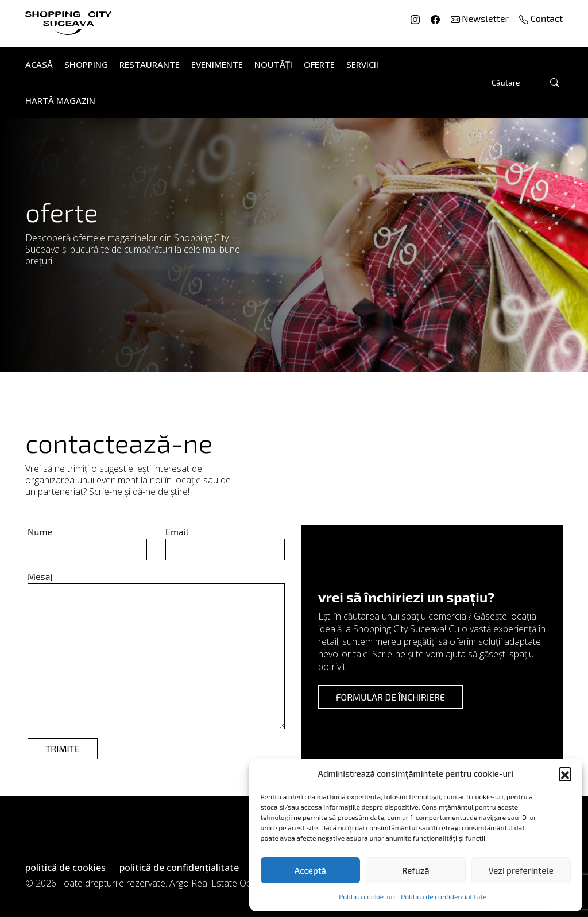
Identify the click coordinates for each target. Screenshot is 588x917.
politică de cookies (65, 868)
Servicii (362, 64)
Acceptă (310, 870)
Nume (40, 531)
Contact (541, 18)
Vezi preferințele (521, 870)
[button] (565, 773)
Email (177, 531)
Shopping (86, 64)
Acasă (39, 64)
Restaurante (150, 64)
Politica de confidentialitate (444, 896)
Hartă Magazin (60, 100)
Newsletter (481, 18)
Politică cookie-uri (367, 896)
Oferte (319, 64)
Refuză (416, 870)
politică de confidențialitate (179, 868)
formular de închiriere (390, 697)
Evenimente (217, 64)
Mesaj (40, 576)
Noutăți (273, 64)
